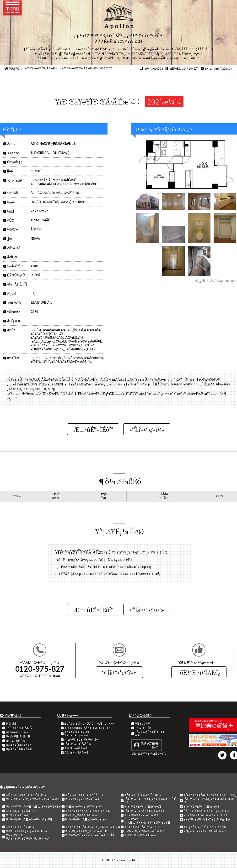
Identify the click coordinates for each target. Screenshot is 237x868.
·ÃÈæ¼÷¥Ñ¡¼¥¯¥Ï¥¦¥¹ (84, 807)
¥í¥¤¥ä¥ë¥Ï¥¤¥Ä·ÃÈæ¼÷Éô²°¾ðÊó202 (87, 68)
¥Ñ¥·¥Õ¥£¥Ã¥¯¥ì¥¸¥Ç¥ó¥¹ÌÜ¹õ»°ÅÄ (28, 837)
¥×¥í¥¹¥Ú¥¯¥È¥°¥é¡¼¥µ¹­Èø (207, 820)
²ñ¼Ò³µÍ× (143, 728)
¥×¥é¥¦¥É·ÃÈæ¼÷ (21, 827)
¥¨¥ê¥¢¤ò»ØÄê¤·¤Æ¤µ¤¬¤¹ (87, 728)
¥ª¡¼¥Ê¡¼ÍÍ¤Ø (18, 737)
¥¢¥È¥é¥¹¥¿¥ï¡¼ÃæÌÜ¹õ (27, 831)
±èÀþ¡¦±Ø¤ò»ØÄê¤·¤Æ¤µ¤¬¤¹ (90, 724)
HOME (11, 724)
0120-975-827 (40, 669)
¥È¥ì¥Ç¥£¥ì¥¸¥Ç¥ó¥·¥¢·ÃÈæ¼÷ (33, 799)
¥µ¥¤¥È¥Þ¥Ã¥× (19, 749)
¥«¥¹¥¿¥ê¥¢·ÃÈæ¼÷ (83, 815)
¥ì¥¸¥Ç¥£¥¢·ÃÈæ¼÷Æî (144, 807)
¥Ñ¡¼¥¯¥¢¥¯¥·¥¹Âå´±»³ (85, 795)
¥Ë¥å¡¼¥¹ (143, 724)
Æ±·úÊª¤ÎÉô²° (93, 429)
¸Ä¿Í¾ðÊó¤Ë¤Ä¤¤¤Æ (150, 734)
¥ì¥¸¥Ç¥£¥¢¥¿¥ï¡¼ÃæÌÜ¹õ (88, 831)
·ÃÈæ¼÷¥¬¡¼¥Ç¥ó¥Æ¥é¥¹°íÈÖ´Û (151, 801)
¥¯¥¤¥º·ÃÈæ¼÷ (19, 815)
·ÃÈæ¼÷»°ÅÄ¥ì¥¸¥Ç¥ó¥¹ (145, 811)
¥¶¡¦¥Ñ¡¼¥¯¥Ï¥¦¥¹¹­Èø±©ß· (206, 827)
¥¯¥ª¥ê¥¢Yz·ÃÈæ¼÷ (142, 815)
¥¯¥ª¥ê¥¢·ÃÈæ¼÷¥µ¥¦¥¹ (86, 820)
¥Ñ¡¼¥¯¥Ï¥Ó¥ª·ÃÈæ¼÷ (144, 795)
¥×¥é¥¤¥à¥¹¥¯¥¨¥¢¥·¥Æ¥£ (88, 811)
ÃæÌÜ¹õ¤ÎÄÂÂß (77, 748)
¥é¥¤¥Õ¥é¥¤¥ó (19, 745)
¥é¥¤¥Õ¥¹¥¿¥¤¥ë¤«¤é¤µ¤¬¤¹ (77, 734)
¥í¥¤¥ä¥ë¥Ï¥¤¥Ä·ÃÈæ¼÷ (41, 68)
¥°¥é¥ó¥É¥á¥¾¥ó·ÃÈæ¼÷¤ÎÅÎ (91, 835)
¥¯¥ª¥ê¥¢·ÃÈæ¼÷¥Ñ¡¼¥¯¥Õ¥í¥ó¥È (147, 821)
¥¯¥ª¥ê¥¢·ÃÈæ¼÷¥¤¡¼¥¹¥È (29, 820)
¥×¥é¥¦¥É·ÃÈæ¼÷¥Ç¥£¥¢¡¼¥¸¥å (93, 827)
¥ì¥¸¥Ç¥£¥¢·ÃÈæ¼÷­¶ (202, 807)
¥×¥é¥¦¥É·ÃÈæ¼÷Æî (142, 827)
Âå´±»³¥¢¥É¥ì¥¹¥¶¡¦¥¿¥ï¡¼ (207, 811)
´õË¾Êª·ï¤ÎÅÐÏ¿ (199, 672)
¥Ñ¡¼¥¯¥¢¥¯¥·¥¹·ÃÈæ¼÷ (27, 795)
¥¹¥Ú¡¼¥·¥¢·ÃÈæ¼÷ (141, 835)
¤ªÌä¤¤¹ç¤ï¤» (119, 672)
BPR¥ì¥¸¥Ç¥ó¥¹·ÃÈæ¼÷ (145, 831)
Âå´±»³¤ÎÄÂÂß (77, 753)
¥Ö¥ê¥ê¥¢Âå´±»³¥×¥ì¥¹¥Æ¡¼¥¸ (210, 795)
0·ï (231, 69)
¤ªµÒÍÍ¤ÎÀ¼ (16, 741)
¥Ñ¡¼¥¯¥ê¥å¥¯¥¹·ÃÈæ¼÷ (205, 831)
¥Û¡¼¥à (14, 69)
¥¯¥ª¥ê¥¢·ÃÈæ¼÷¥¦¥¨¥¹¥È (206, 815)
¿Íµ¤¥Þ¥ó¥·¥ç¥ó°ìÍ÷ (81, 740)
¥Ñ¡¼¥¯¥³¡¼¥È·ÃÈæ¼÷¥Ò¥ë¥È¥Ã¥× (37, 807)
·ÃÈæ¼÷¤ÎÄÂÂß (78, 744)
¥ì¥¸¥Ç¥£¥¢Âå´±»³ (22, 811)
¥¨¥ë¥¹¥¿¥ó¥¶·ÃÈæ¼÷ (84, 799)
